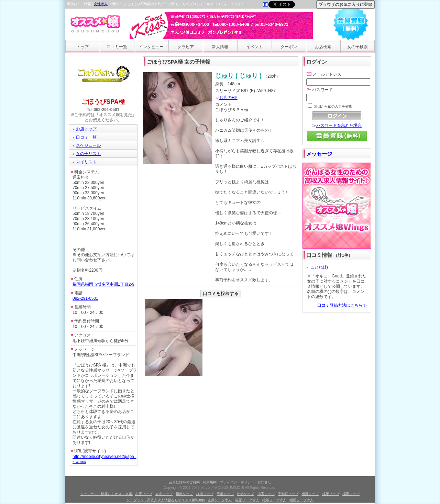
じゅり (224, 76)
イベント (254, 47)
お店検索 (323, 47)
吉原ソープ (144, 494)
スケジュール (88, 145)
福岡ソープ (351, 494)
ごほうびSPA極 (103, 102)
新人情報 (220, 47)
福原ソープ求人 (247, 500)
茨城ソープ (245, 494)
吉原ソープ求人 (220, 500)
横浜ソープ (205, 494)
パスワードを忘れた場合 (339, 125)
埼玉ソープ (266, 494)
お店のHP (228, 98)
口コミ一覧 (117, 47)
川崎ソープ (184, 494)
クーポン (289, 47)
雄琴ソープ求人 (274, 500)
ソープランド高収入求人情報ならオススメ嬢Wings (166, 500)
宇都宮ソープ (288, 494)
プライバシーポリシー (237, 482)
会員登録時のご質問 (184, 482)
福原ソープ (310, 494)
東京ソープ (164, 494)
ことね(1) (319, 267)
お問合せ (264, 482)
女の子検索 (357, 47)
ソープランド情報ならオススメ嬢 (107, 494)
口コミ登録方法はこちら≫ (342, 305)
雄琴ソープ (331, 494)
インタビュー (151, 47)
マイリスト (86, 162)
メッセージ (319, 154)
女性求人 (101, 4)
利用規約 (210, 482)
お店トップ (86, 129)
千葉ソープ (225, 494)
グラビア (186, 47)
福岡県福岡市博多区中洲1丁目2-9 (103, 284)
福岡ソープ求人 (301, 500)
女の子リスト (88, 154)
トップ (82, 47)
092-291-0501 (107, 110)
